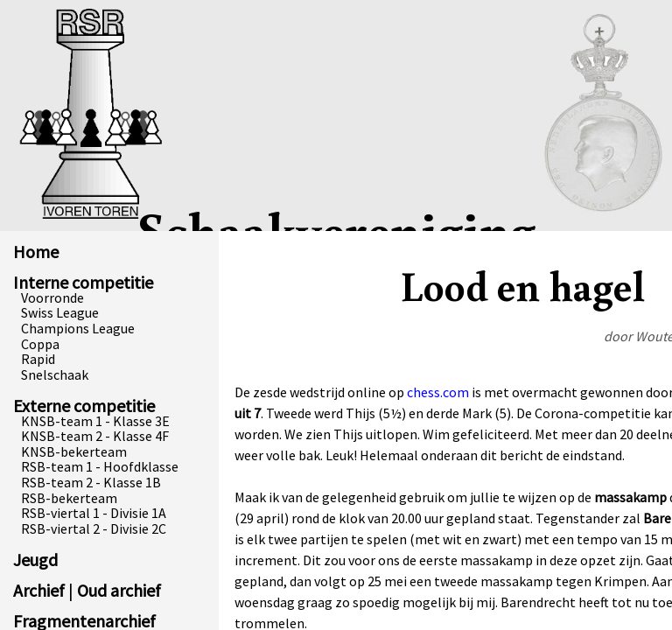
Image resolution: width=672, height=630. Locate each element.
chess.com (438, 392)
